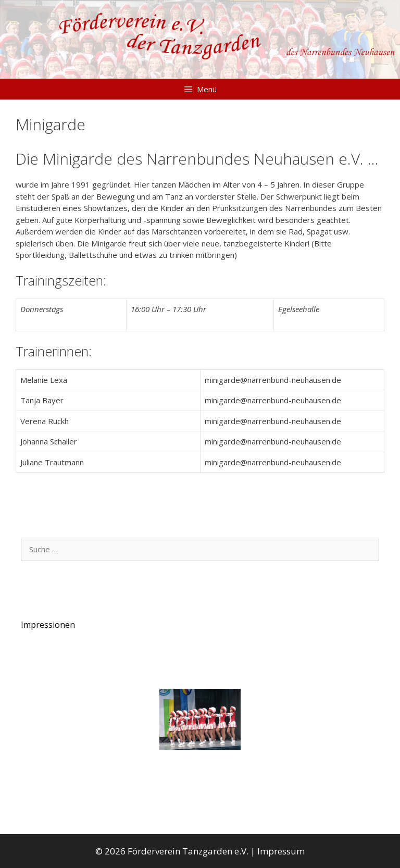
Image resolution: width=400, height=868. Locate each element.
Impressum (281, 851)
